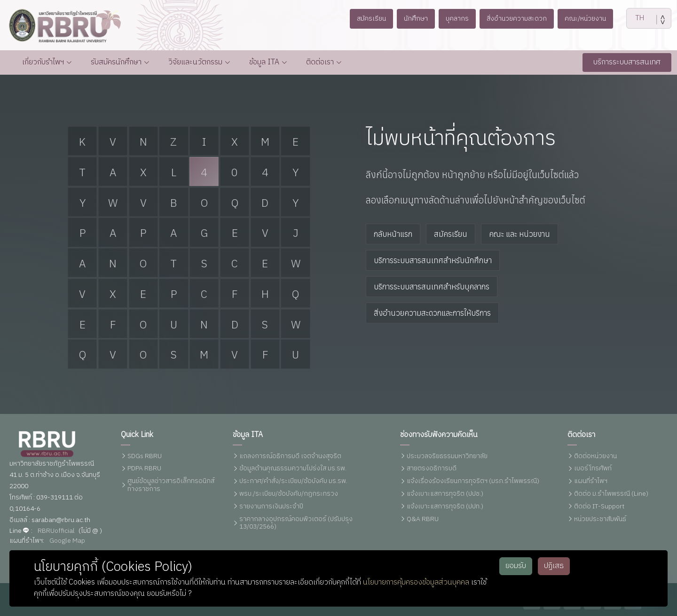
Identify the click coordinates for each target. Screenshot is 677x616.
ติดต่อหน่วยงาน (595, 456)
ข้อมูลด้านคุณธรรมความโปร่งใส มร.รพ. (293, 469)
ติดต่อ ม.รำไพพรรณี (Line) (611, 494)
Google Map (67, 541)
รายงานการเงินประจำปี (271, 507)
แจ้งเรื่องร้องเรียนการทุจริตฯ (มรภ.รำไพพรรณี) (473, 481)
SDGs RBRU (145, 456)
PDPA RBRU (144, 469)
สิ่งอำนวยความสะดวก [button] (517, 19)
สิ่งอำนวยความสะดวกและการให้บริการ (432, 313)
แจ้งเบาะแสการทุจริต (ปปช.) (445, 494)
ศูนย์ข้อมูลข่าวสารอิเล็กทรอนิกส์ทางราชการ (171, 485)
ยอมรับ (516, 566)
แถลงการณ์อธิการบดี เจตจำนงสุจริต (290, 456)
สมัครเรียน (451, 234)
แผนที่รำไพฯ (591, 481)
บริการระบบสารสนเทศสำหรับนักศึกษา (433, 260)
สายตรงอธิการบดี (432, 469)
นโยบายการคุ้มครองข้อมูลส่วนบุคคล (416, 582)
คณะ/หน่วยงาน (585, 19)
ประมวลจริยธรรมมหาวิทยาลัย (447, 456)
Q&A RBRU (423, 519)
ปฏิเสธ (554, 566)
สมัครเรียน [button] (371, 19)
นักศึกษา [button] (416, 19)
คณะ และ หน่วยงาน (520, 234)
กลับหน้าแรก (393, 234)
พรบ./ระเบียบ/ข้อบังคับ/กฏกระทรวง (289, 494)
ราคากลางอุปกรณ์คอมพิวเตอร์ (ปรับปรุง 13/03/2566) (296, 523)
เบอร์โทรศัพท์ (593, 469)
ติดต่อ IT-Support (599, 507)
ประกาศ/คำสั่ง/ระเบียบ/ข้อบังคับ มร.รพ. (293, 481)
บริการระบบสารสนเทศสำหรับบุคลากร (432, 287)
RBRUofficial (56, 531)
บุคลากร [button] (457, 19)
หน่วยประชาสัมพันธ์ (600, 519)
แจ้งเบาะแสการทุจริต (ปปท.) (445, 507)
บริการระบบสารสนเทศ (627, 62)
